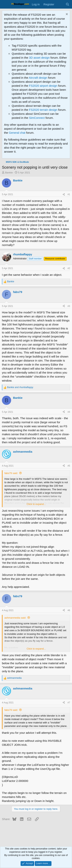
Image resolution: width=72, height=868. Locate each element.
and (20, 387)
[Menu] (5, 4)
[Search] (67, 4)
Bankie (9, 173)
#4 (69, 412)
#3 (69, 306)
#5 (69, 466)
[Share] (64, 195)
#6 (69, 610)
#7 (69, 703)
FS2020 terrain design (43, 110)
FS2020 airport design (43, 86)
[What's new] (60, 4)
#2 (69, 268)
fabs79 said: (11, 473)
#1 (69, 194)
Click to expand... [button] (36, 504)
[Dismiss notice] (66, 15)
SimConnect (37, 118)
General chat (17, 133)
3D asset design (39, 58)
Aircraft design (38, 78)
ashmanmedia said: (15, 618)
